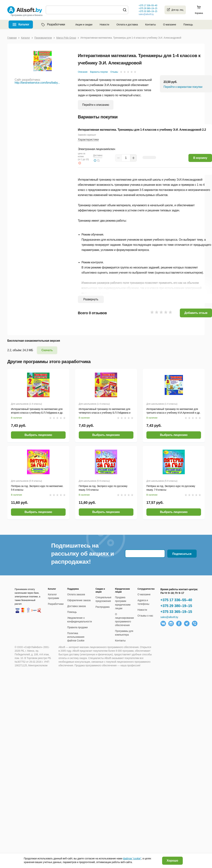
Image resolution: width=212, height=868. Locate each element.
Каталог (24, 24)
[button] (99, 160)
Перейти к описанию (96, 105)
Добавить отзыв (196, 313)
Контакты (150, 25)
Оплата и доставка (127, 25)
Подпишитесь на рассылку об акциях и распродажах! (83, 554)
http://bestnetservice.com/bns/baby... (37, 83)
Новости (104, 25)
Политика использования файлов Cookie (76, 637)
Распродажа (103, 607)
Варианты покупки (99, 72)
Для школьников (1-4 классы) (26, 404)
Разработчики (53, 25)
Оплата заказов (76, 594)
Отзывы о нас (145, 616)
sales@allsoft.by (146, 14)
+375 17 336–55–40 (176, 600)
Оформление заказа (79, 600)
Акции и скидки (84, 25)
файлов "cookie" (132, 858)
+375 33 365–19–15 (176, 612)
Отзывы (114, 72)
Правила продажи (77, 627)
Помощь (188, 25)
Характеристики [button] (88, 140)
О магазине (170, 25)
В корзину (200, 158)
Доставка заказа (77, 606)
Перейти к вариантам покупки (183, 87)
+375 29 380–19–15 (176, 606)
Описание (83, 72)
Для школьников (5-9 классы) (26, 481)
